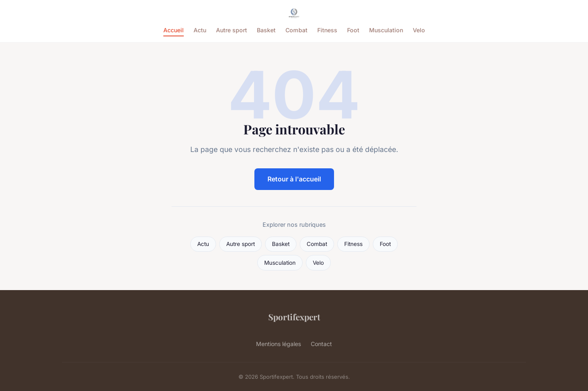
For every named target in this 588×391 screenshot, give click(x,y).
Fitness (327, 30)
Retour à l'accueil (294, 179)
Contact (321, 344)
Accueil (174, 30)
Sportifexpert (294, 317)
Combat (296, 30)
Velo (419, 30)
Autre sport (232, 30)
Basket (266, 30)
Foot (353, 30)
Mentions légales (278, 344)
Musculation (386, 30)
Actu (200, 30)
